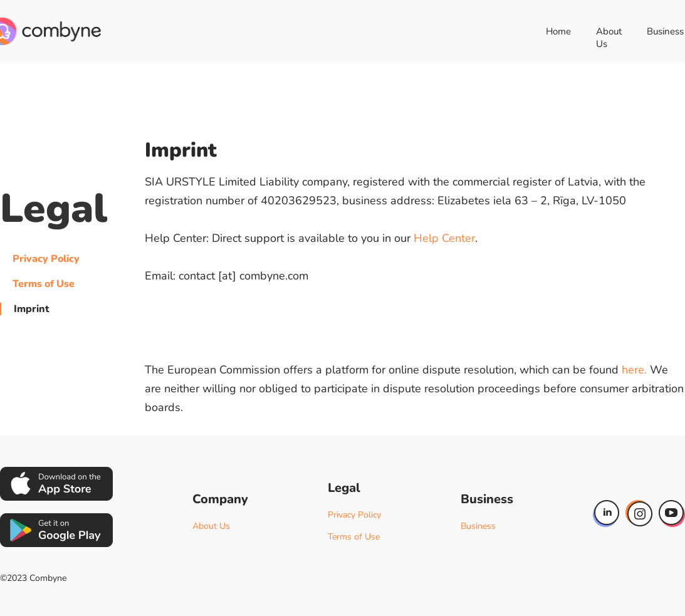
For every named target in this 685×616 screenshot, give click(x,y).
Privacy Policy (46, 259)
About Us (609, 38)
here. (634, 370)
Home (558, 31)
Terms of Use (44, 284)
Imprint (31, 309)
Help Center (444, 238)
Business (478, 526)
